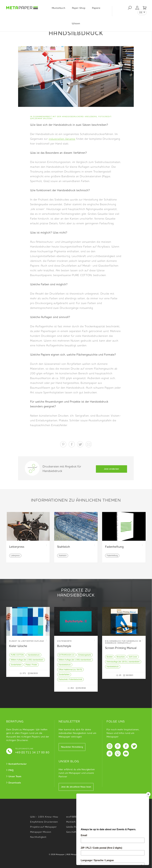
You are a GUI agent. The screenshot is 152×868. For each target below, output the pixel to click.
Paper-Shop (79, 8)
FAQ (11, 770)
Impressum (99, 855)
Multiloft (71, 822)
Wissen (76, 24)
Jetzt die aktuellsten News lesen (76, 787)
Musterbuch (59, 8)
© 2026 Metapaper (57, 855)
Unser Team (15, 777)
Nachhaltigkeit (38, 837)
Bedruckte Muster (112, 822)
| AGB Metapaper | (73, 855)
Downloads (15, 783)
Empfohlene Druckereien (44, 822)
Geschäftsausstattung (79, 832)
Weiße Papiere (74, 827)
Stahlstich (63, 556)
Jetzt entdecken (111, 469)
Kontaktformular (18, 764)
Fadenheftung (112, 556)
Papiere (96, 8)
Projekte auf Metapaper (43, 827)
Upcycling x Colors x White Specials (118, 829)
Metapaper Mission (41, 832)
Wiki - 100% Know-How (44, 817)
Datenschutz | (87, 855)
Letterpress (15, 556)
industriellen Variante (62, 139)
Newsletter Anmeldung (72, 747)
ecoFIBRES (72, 817)
